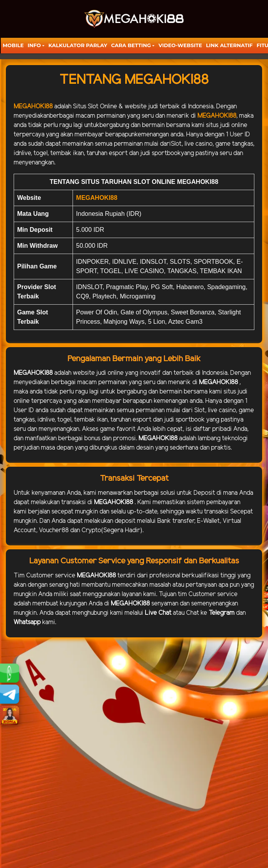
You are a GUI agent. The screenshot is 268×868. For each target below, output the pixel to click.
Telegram (222, 613)
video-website (180, 45)
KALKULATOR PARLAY (78, 45)
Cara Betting (131, 45)
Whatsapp (27, 622)
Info (34, 45)
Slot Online (102, 107)
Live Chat (158, 613)
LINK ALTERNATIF (229, 45)
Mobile (13, 45)
